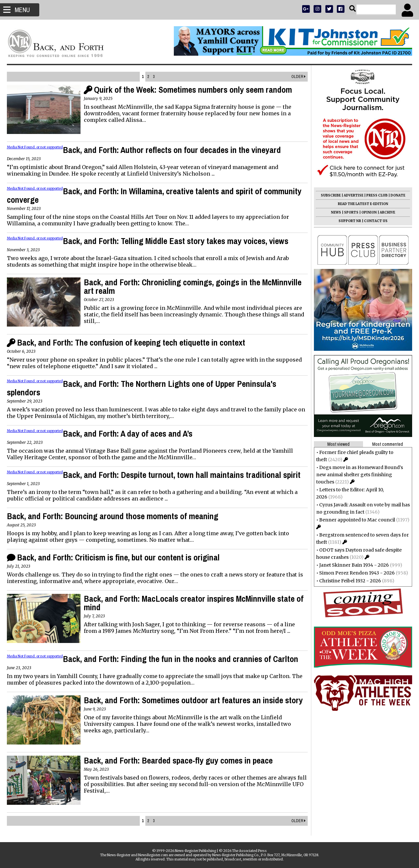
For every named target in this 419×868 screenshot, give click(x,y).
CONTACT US (373, 221)
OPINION (366, 212)
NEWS (333, 212)
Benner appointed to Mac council (354, 520)
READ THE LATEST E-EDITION (360, 204)
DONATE (395, 195)
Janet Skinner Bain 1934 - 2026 (351, 565)
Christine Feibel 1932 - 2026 (347, 581)
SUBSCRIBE (328, 195)
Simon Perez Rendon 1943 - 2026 (354, 573)
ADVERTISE (351, 195)
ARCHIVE (384, 212)
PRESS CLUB (374, 195)
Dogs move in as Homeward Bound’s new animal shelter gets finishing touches (357, 475)
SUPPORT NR (347, 221)
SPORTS (348, 212)
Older (295, 77)
